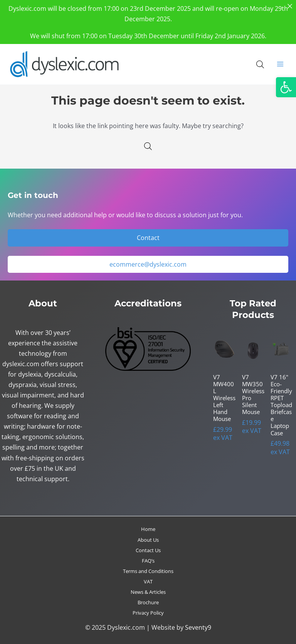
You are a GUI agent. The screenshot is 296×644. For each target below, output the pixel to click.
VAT (148, 581)
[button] (286, 87)
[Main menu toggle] (280, 64)
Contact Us (148, 550)
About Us (148, 540)
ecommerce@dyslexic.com (148, 264)
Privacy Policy (148, 613)
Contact (148, 237)
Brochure (148, 602)
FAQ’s (148, 561)
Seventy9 (198, 627)
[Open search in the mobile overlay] (260, 64)
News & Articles (148, 592)
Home (148, 529)
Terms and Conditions (148, 571)
